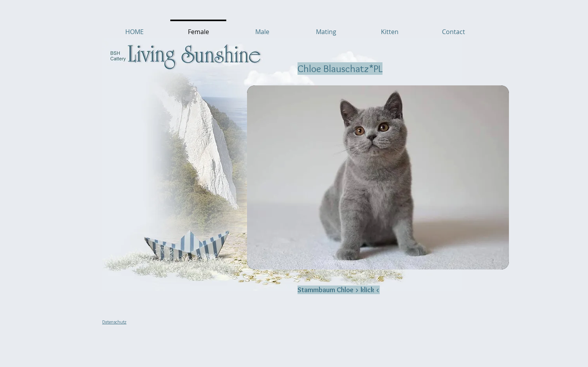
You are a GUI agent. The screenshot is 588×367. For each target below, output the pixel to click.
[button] (378, 177)
